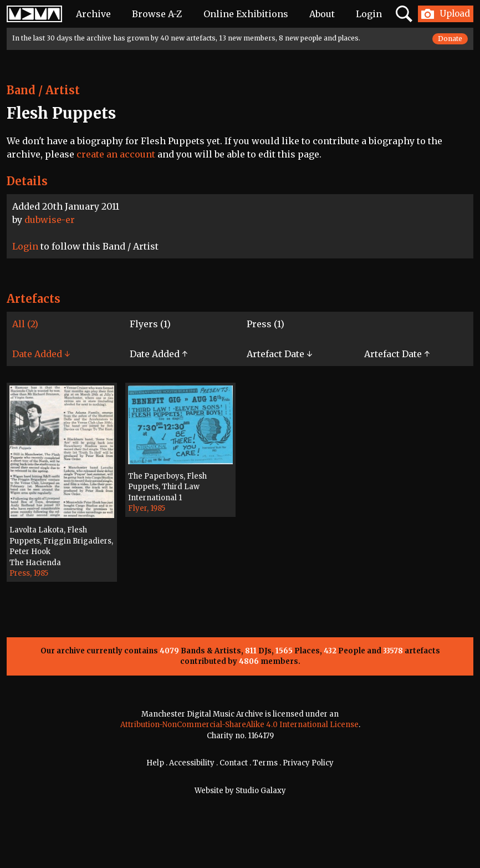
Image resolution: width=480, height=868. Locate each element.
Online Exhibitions (246, 14)
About (322, 14)
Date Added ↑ (159, 354)
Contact (234, 763)
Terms (265, 763)
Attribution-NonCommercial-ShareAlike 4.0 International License (239, 725)
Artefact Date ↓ (279, 354)
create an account (116, 154)
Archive (93, 14)
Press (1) (265, 324)
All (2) (25, 324)
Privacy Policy (308, 763)
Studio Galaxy (261, 791)
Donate (450, 39)
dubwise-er (50, 220)
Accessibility (192, 763)
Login (369, 14)
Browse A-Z (157, 14)
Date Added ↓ (41, 354)
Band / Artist (43, 90)
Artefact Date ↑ (397, 354)
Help (155, 763)
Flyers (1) (150, 324)
